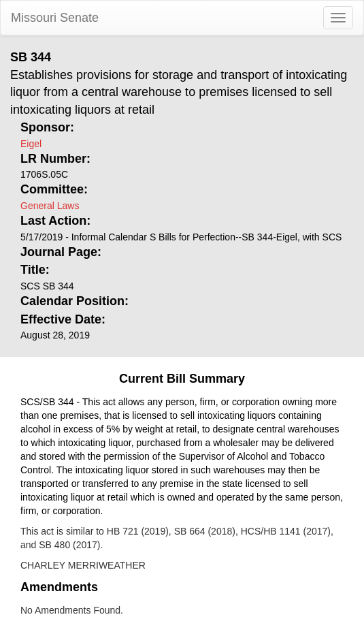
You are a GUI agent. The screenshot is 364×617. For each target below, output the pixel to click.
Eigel (31, 144)
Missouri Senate (55, 18)
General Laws (50, 206)
